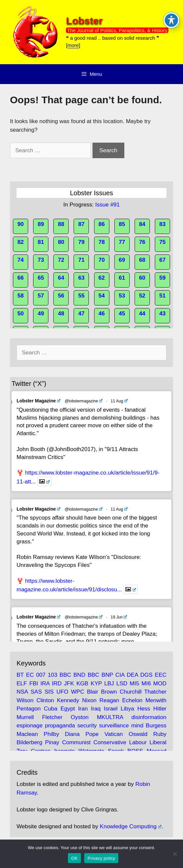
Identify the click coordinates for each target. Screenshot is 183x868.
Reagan (109, 700)
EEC (161, 675)
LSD (122, 684)
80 (61, 242)
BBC (65, 675)
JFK (69, 684)
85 (122, 224)
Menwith (156, 700)
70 (102, 260)
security (87, 726)
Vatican (114, 734)
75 (163, 242)
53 (122, 296)
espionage (30, 726)
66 (21, 278)
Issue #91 (107, 205)
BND (80, 675)
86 (102, 224)
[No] (175, 854)
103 (52, 675)
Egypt (67, 709)
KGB (83, 684)
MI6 (146, 684)
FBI (33, 684)
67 (163, 260)
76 (142, 242)
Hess (144, 709)
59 (163, 278)
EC (30, 675)
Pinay (52, 742)
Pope (92, 734)
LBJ (109, 684)
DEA (132, 675)
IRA (45, 684)
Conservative (110, 742)
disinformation (149, 717)
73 (41, 260)
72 (61, 260)
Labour (138, 742)
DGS (146, 675)
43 (163, 314)
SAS (36, 692)
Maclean (27, 734)
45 (122, 314)
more (73, 45)
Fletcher (52, 717)
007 (41, 675)
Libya (127, 709)
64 (61, 278)
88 (61, 224)
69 (122, 260)
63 (81, 278)
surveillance (114, 726)
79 (81, 242)
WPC (78, 692)
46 (102, 314)
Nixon (89, 700)
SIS (49, 692)
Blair (92, 692)
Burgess (156, 726)
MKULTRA (110, 717)
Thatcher (155, 692)
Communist (76, 742)
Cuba (51, 709)
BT (20, 675)
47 (81, 314)
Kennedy (68, 700)
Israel (111, 709)
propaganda (60, 726)
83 (163, 224)
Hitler (160, 709)
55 (81, 296)
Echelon (132, 700)
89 (41, 224)
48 (61, 314)
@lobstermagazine (84, 401)
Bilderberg (30, 742)
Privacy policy (101, 858)
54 (102, 296)
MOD (160, 684)
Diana (72, 734)
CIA (120, 675)
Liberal (158, 742)
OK (74, 858)
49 (41, 314)
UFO (62, 692)
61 (122, 278)
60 (142, 278)
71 (81, 260)
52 (142, 296)
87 (81, 224)
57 (41, 296)
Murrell (25, 717)
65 (41, 278)
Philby (51, 734)
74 (21, 260)
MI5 (134, 684)
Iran (83, 709)
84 (142, 224)
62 (102, 278)
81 (41, 242)
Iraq (96, 709)
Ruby (160, 734)
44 (142, 314)
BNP (107, 675)
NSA (22, 692)
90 (21, 224)
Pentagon (29, 709)
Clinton (45, 700)
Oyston (80, 717)
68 (142, 260)
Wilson (25, 700)
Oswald (138, 734)
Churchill (131, 692)
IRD (57, 684)
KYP (96, 684)
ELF (22, 684)
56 (61, 296)
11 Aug (119, 401)
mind (137, 726)
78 (102, 242)
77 (122, 242)
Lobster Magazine (38, 401)
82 (21, 242)
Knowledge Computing (131, 826)
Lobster (84, 21)
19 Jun (119, 617)
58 (21, 296)
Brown (109, 692)
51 (163, 296)
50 (21, 314)
